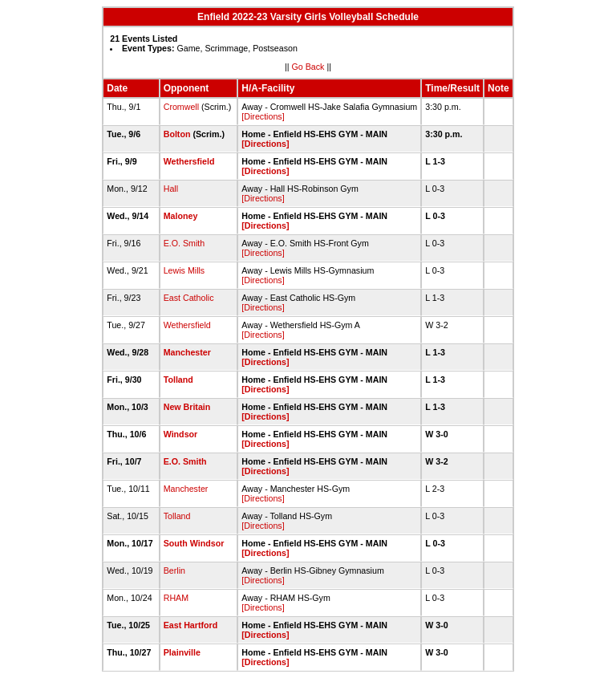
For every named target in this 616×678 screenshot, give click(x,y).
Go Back (308, 67)
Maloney (181, 216)
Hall (171, 189)
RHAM (176, 598)
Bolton (177, 134)
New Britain (187, 407)
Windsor (181, 434)
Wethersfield (189, 161)
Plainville (182, 652)
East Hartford (191, 625)
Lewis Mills (184, 270)
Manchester (187, 352)
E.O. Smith (184, 243)
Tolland (178, 380)
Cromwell (181, 107)
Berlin (174, 570)
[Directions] (263, 116)
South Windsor (194, 543)
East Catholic (189, 298)
